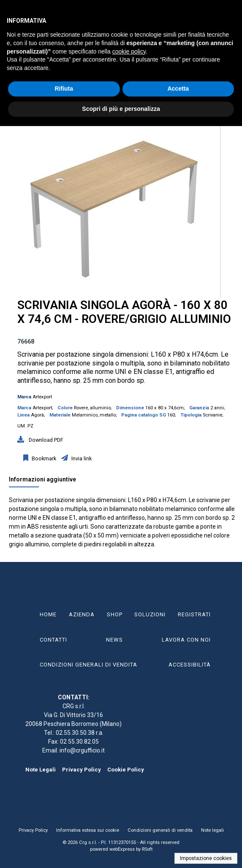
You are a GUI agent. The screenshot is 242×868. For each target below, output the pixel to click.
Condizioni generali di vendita (160, 830)
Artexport (42, 397)
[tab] (47, 481)
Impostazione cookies (206, 858)
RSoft (147, 849)
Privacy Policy (82, 770)
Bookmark (43, 458)
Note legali (212, 830)
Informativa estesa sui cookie (88, 830)
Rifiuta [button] (64, 89)
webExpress (122, 849)
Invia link (81, 458)
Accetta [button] (178, 89)
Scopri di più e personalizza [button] (121, 109)
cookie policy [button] (129, 51)
